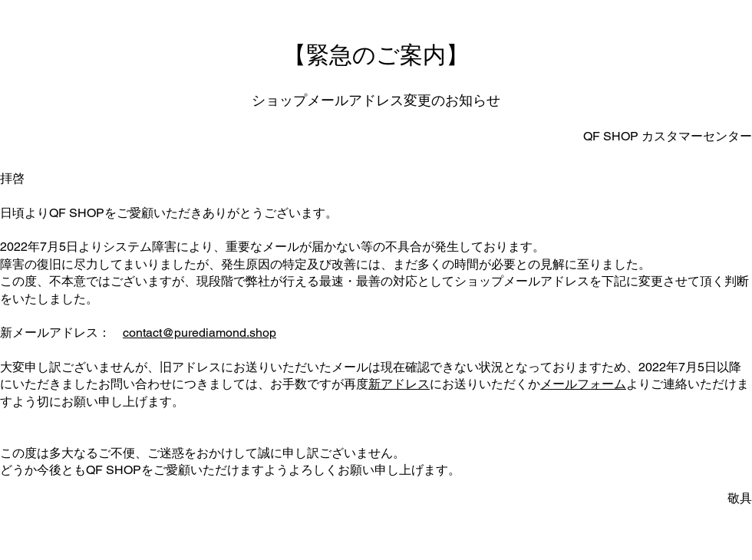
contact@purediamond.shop (200, 333)
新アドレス (399, 384)
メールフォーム (583, 384)
